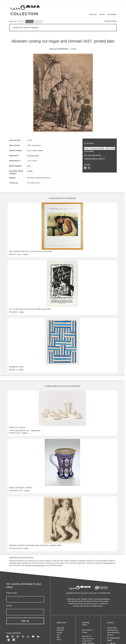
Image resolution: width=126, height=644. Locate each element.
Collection (24, 14)
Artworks (93, 14)
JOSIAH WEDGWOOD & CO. (19, 431)
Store (59, 635)
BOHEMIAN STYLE (16, 491)
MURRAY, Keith (15, 433)
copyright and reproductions (35, 565)
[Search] (63, 28)
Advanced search (111, 21)
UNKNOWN (13, 312)
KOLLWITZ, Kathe (15, 548)
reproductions (108, 563)
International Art (33, 156)
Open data (60, 628)
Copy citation (89, 151)
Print (29, 166)
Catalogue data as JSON (93, 159)
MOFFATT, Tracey (15, 254)
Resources (38, 21)
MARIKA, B (13, 370)
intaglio (30, 171)
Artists (102, 14)
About (59, 640)
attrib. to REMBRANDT (59, 49)
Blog (58, 637)
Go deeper (112, 14)
